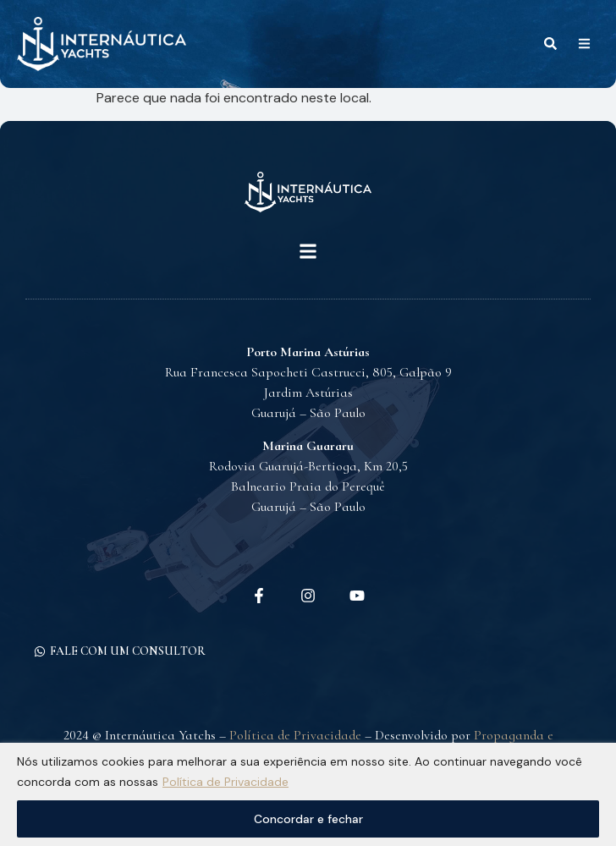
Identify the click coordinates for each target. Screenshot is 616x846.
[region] (308, 794)
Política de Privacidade (225, 782)
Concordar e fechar (308, 819)
